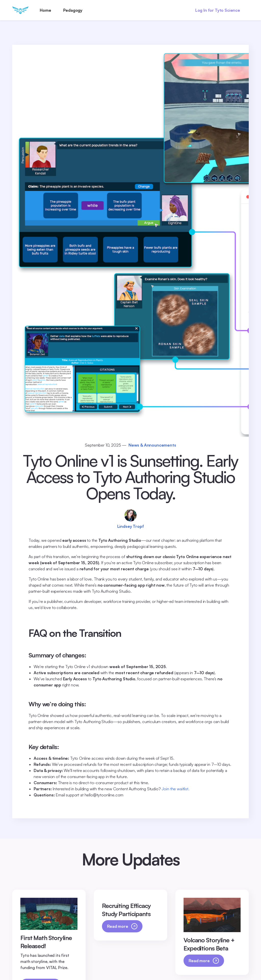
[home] (20, 10)
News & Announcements (152, 445)
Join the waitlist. (175, 789)
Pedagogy (73, 10)
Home (45, 10)
